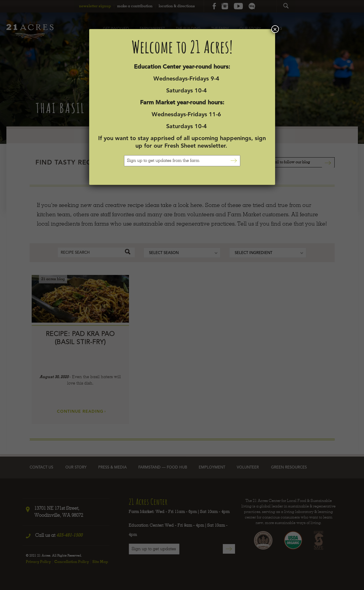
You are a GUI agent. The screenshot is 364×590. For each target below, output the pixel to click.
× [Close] (275, 29)
